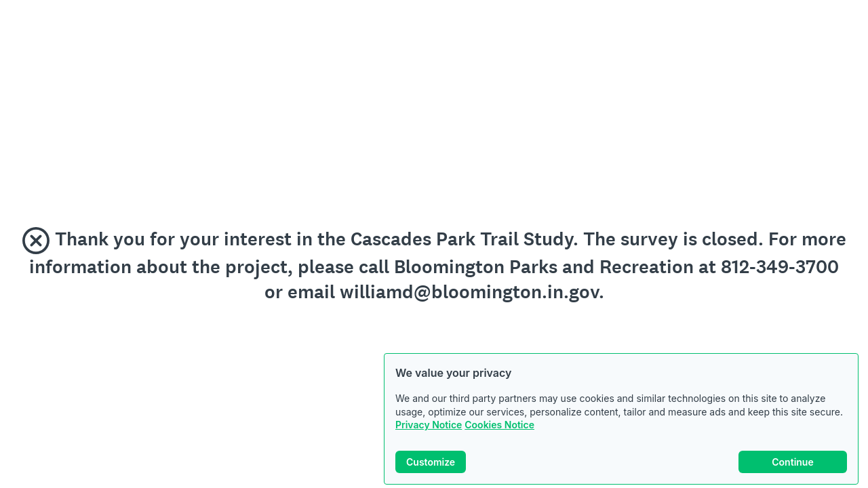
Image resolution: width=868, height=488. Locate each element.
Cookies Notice (499, 425)
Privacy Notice (429, 425)
